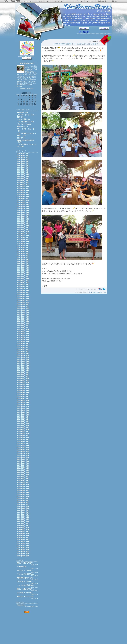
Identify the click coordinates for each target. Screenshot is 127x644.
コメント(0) (96, 292)
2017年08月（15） (24, 333)
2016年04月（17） (24, 366)
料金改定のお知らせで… (26, 578)
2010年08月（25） (24, 486)
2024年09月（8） (23, 184)
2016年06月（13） (24, 362)
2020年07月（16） (24, 274)
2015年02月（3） (23, 395)
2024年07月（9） (23, 188)
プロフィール (27, 58)
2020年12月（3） (23, 264)
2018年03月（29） (24, 323)
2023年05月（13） (24, 211)
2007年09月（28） (24, 544)
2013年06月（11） (24, 431)
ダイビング (84, 32)
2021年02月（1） (23, 260)
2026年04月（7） (23, 156)
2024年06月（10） (24, 190)
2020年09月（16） (24, 270)
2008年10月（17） (24, 525)
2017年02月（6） (23, 346)
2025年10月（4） (23, 162)
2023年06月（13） (24, 209)
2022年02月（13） (24, 235)
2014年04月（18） (24, 413)
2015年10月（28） (24, 378)
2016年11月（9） (23, 352)
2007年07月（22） (24, 548)
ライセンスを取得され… (26, 574)
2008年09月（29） (24, 527)
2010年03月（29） (24, 497)
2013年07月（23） (24, 429)
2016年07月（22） (24, 360)
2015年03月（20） (24, 392)
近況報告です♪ (22, 567)
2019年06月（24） (24, 297)
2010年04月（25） (24, 495)
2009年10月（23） (24, 507)
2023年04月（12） (24, 213)
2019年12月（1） (23, 284)
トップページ (78, 1)
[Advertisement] (27, 628)
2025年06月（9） (23, 170)
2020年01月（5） (23, 282)
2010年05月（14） (24, 493)
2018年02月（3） (23, 325)
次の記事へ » (104, 28)
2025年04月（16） (24, 174)
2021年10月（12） (24, 243)
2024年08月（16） (24, 186)
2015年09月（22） (24, 380)
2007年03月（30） (24, 556)
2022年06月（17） (24, 227)
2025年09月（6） (23, 164)
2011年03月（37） (24, 476)
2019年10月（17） (24, 288)
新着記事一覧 (102, 1)
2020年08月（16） (24, 272)
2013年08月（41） (24, 427)
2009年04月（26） (24, 519)
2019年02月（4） (23, 305)
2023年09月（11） (24, 203)
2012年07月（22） (24, 450)
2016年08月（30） (24, 358)
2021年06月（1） (23, 252)
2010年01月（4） (23, 501)
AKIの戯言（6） (23, 112)
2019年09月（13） (24, 290)
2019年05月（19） (24, 299)
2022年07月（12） (24, 225)
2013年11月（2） (23, 421)
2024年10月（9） (23, 182)
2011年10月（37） (24, 462)
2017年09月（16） (24, 331)
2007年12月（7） (23, 539)
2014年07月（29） (24, 407)
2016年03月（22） (24, 368)
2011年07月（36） (24, 468)
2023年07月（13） (24, 207)
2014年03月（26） (24, 415)
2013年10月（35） (24, 423)
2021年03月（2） (23, 258)
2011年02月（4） (23, 478)
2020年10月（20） (24, 268)
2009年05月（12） (24, 517)
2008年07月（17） (24, 531)
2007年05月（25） (24, 552)
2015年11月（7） (23, 376)
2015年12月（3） (23, 374)
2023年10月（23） (24, 201)
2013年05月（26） (24, 433)
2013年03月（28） (24, 437)
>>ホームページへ (27, 89)
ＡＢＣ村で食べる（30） (26, 122)
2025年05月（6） (23, 172)
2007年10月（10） (24, 542)
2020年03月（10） (24, 278)
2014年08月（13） (24, 405)
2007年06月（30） (24, 550)
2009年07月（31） (24, 513)
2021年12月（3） (23, 239)
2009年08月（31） (24, 511)
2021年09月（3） (23, 246)
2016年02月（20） (24, 370)
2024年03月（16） (24, 197)
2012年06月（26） (24, 452)
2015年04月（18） (24, 390)
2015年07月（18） (24, 384)
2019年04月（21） (24, 301)
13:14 (90, 292)
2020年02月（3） (23, 280)
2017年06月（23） (24, 337)
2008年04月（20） (24, 533)
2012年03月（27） (24, 458)
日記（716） (22, 138)
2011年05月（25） (24, 472)
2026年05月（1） (23, 154)
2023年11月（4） (23, 199)
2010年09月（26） (24, 484)
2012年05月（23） (24, 454)
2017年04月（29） (24, 341)
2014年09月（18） (24, 403)
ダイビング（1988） (24, 124)
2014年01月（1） (23, 419)
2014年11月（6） (23, 399)
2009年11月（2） (23, 505)
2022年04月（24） (24, 231)
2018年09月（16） (24, 311)
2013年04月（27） (24, 435)
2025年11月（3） (23, 160)
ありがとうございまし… (26, 570)
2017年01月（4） (23, 348)
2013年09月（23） (24, 425)
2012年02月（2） (23, 460)
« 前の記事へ (84, 28)
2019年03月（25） (24, 303)
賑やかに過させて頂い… (26, 563)
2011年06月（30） (24, 470)
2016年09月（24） (24, 356)
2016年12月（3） (23, 350)
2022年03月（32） (24, 233)
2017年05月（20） (24, 339)
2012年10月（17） (24, 444)
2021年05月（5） (23, 254)
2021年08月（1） (23, 248)
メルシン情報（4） (24, 119)
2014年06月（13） (24, 409)
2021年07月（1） (23, 250)
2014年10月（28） (24, 401)
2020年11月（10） (24, 266)
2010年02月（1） (23, 499)
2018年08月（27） (24, 313)
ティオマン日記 (88, 8)
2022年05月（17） (24, 229)
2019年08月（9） (23, 292)
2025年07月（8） (23, 168)
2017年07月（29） (24, 335)
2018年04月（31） (24, 321)
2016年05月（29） (24, 364)
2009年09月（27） (24, 509)
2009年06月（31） (24, 515)
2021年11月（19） (24, 241)
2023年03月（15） (24, 215)
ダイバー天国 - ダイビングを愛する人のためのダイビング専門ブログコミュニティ (37, 1)
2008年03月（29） (24, 535)
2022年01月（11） (24, 237)
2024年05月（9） (23, 192)
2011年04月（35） (24, 474)
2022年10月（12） (24, 219)
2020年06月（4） (23, 276)
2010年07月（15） (24, 488)
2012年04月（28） (24, 456)
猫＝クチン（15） (24, 127)
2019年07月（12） (24, 295)
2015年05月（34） (24, 388)
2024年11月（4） (23, 180)
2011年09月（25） (24, 464)
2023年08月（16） (24, 205)
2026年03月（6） (23, 158)
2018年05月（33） (24, 319)
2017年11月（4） (23, 327)
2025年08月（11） (24, 166)
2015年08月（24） (24, 382)
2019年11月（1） (23, 286)
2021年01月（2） (23, 262)
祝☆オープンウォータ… (26, 596)
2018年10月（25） (24, 309)
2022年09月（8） (23, 221)
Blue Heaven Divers (27, 64)
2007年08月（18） (24, 546)
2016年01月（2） (23, 372)
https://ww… (22, 605)
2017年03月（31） (24, 343)
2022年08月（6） (23, 223)
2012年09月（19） (24, 446)
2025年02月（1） (23, 178)
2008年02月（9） (23, 537)
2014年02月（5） (23, 417)
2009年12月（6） (23, 503)
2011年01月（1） (23, 480)
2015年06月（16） (24, 386)
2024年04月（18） (24, 194)
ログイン (90, 1)
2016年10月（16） (24, 354)
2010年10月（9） (23, 482)
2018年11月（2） (23, 307)
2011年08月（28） (24, 466)
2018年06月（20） (24, 317)
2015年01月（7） (23, 397)
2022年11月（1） (23, 217)
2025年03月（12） (24, 176)
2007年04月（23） (24, 554)
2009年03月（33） (24, 521)
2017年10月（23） (24, 329)
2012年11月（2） (23, 441)
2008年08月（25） (24, 529)
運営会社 (115, 1)
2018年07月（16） (24, 315)
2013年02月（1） (23, 439)
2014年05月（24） (24, 411)
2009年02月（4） (23, 523)
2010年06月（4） (23, 490)
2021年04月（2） (23, 256)
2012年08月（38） (24, 448)
